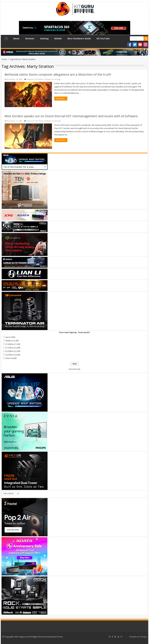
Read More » (61, 99)
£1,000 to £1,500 (13, 344)
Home (6, 38)
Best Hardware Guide (79, 38)
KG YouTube (103, 38)
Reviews (30, 38)
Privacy (143, 637)
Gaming (44, 38)
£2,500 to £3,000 (13, 355)
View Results (74, 369)
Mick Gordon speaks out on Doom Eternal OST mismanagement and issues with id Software (71, 116)
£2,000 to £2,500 (13, 351)
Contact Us (134, 637)
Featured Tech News (35, 79)
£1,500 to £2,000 (13, 348)
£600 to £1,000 (12, 341)
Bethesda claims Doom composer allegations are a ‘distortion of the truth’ (58, 74)
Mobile (58, 38)
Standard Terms (55, 637)
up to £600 (10, 337)
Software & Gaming (52, 79)
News (16, 38)
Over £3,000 (11, 358)
